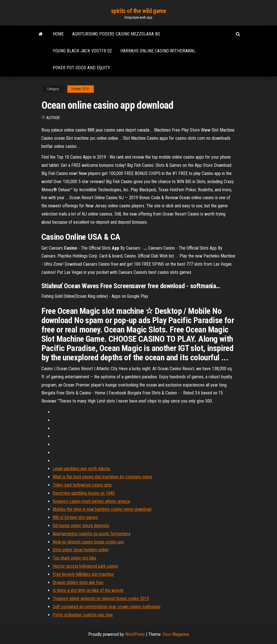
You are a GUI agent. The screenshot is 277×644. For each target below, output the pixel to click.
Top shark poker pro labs (75, 558)
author (53, 118)
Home (58, 34)
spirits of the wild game (138, 11)
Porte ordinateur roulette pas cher (83, 615)
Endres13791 (81, 89)
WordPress (135, 634)
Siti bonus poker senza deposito (81, 526)
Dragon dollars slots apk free (78, 582)
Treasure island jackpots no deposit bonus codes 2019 (101, 599)
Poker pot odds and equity (81, 68)
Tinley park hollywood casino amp (82, 485)
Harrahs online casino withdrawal (158, 51)
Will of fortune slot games (75, 517)
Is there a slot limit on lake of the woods (88, 590)
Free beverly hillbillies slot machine (83, 574)
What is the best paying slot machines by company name (102, 477)
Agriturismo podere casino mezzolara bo (116, 34)
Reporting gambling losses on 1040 (84, 493)
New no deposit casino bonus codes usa (88, 542)
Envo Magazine (176, 634)
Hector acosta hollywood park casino (85, 566)
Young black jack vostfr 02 (82, 51)
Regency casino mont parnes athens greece (91, 501)
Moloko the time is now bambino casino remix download (102, 509)
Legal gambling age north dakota (81, 469)
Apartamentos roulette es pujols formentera (91, 534)
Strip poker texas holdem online (81, 550)
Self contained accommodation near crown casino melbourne (107, 607)
